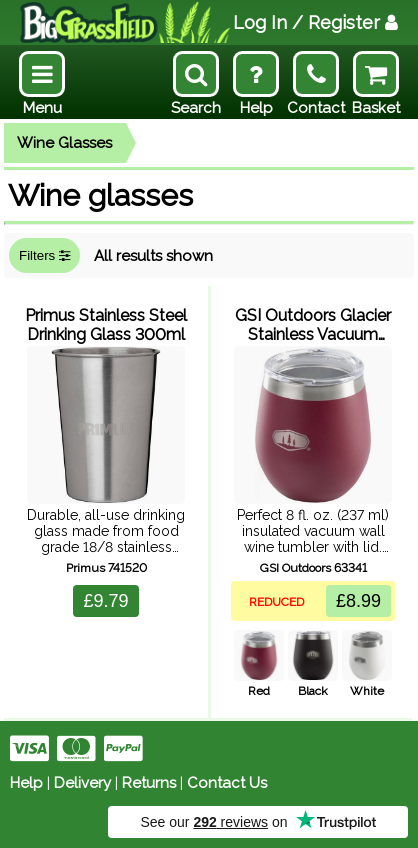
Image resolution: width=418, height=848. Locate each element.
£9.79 (105, 601)
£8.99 (358, 601)
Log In (315, 22)
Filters (44, 255)
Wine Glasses (64, 143)
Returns (149, 783)
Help (26, 783)
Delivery (82, 783)
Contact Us (227, 783)
